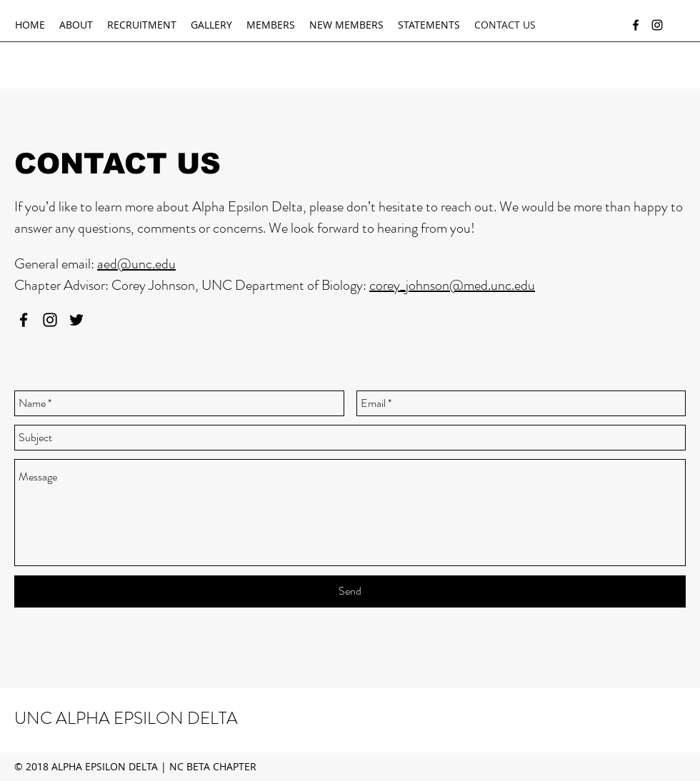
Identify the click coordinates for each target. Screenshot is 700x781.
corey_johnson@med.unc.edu (452, 285)
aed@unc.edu (136, 264)
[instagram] (657, 25)
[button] (76, 25)
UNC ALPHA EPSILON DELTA (126, 718)
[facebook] (636, 25)
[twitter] (76, 320)
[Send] (350, 591)
